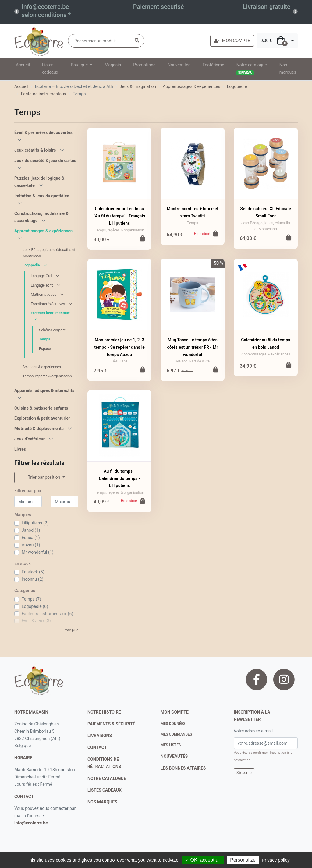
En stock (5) (33, 572)
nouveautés (174, 756)
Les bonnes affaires (183, 768)
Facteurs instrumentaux (44, 94)
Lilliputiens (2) (35, 523)
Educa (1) (31, 538)
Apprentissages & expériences (191, 86)
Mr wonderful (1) (37, 552)
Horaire (23, 758)
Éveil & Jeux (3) (36, 621)
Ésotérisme (213, 65)
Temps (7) (31, 599)
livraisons (100, 736)
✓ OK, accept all (203, 860)
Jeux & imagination (138, 86)
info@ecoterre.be (31, 823)
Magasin (113, 65)
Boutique (80, 65)
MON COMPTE (232, 41)
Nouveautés (179, 65)
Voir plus (72, 630)
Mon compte (175, 712)
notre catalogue (107, 778)
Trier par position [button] (44, 477)
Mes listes (171, 745)
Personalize (243, 860)
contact (24, 796)
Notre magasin (31, 712)
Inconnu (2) (32, 579)
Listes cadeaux (50, 69)
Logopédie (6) (35, 606)
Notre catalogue (252, 69)
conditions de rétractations (104, 763)
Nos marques (288, 69)
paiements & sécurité (111, 724)
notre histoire (104, 712)
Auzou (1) (31, 545)
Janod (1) (31, 530)
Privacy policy (276, 860)
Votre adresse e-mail (253, 731)
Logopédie (237, 86)
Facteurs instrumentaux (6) (47, 614)
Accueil (23, 65)
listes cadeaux (105, 790)
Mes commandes (176, 734)
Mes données (173, 724)
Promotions (144, 65)
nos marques (102, 802)
